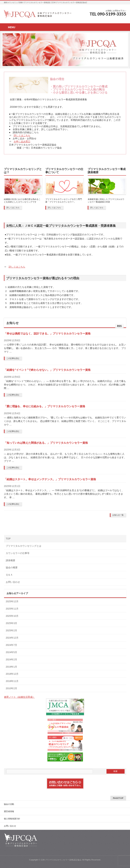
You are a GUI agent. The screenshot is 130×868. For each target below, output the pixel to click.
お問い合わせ (13, 582)
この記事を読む (13, 358)
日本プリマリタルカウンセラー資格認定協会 (61, 860)
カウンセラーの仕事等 (18, 553)
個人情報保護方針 (12, 819)
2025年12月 (12, 601)
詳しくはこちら (22, 135)
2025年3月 (11, 623)
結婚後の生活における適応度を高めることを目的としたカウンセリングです (22, 201)
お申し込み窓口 (22, 141)
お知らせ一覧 (118, 515)
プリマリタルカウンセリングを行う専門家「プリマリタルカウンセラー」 (64, 201)
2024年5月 (11, 652)
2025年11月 (12, 609)
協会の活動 (9, 804)
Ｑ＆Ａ (9, 575)
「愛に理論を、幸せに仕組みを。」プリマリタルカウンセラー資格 (45, 406)
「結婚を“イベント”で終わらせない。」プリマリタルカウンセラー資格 (47, 370)
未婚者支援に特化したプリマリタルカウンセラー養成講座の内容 (106, 201)
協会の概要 (12, 567)
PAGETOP (118, 798)
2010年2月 (11, 688)
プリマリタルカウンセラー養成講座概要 (107, 171)
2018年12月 (12, 674)
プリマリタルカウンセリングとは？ (23, 171)
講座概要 (10, 560)
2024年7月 (11, 645)
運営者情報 (9, 811)
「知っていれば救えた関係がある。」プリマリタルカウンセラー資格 (46, 443)
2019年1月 (11, 667)
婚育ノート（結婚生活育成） (19, 697)
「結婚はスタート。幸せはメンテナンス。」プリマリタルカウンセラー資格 (50, 479)
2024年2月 (11, 659)
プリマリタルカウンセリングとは (24, 546)
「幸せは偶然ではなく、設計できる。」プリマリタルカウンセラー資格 (47, 334)
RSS (119, 326)
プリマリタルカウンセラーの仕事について (64, 171)
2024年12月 (12, 638)
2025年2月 (11, 630)
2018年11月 (12, 681)
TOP (8, 539)
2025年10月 (12, 616)
